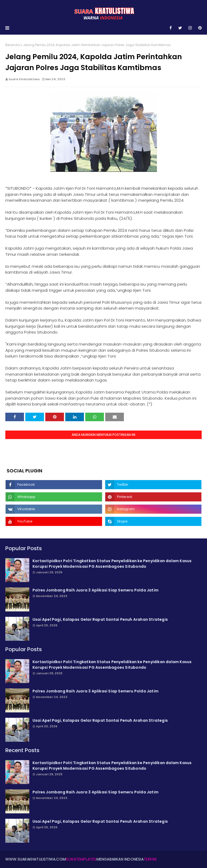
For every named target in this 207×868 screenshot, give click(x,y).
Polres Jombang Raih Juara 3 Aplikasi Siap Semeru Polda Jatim (96, 590)
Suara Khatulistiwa (24, 79)
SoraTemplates (81, 859)
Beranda (13, 45)
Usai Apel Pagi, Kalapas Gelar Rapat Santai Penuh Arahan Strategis (100, 619)
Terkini (150, 859)
